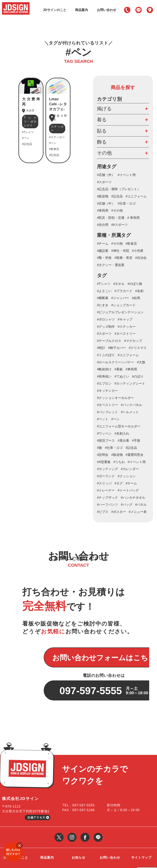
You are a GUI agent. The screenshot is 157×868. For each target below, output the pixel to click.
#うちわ (119, 462)
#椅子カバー (117, 348)
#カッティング (107, 469)
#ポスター (119, 512)
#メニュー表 (138, 512)
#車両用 (103, 210)
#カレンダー (130, 469)
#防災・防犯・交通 (111, 218)
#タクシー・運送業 (111, 265)
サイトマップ (141, 832)
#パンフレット (107, 412)
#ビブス (103, 512)
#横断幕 (103, 298)
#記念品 (117, 196)
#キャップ (125, 319)
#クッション (127, 476)
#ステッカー (127, 327)
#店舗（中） (106, 203)
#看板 (119, 369)
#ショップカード (123, 305)
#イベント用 (127, 175)
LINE (139, 10)
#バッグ (127, 505)
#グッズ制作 (106, 327)
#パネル (141, 505)
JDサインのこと (54, 10)
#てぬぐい (122, 376)
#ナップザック (107, 498)
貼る (102, 131)
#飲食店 (131, 244)
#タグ (119, 483)
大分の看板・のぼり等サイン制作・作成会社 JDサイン (38, 861)
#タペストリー (125, 334)
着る (102, 120)
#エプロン (104, 383)
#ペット (103, 419)
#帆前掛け (104, 369)
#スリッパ (104, 483)
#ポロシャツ (106, 319)
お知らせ (78, 832)
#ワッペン (104, 433)
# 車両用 (133, 218)
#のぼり (138, 376)
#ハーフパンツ (107, 505)
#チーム (103, 244)
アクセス (150, 10)
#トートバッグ (128, 490)
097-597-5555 (127, 10)
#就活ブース (106, 441)
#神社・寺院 (120, 251)
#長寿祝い (104, 376)
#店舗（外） (106, 175)
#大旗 (141, 362)
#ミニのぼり (106, 355)
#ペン (115, 419)
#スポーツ (104, 182)
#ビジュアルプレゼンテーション (120, 312)
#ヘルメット (130, 412)
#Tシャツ (104, 284)
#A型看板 (104, 462)
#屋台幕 (123, 441)
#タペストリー (107, 405)
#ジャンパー (120, 298)
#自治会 (141, 258)
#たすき (103, 305)
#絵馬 (136, 298)
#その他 (117, 210)
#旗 (99, 448)
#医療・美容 (123, 258)
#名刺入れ (122, 433)
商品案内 (82, 10)
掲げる (104, 109)
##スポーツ (120, 225)
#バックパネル (131, 405)
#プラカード (123, 291)
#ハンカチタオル (133, 498)
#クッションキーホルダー (115, 398)
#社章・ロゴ (127, 203)
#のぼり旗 (135, 284)
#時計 (101, 348)
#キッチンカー (107, 391)
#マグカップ (133, 341)
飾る (102, 142)
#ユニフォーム (136, 196)
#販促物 (103, 196)
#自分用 (103, 225)
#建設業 (103, 251)
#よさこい (104, 291)
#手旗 (136, 441)
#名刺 (139, 291)
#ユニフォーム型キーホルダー (119, 426)
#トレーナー (106, 490)
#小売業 (138, 251)
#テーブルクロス (109, 341)
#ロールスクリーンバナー (115, 362)
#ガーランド (106, 476)
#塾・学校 (104, 258)
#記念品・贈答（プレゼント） (119, 189)
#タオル (119, 284)
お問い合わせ (107, 10)
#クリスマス (138, 348)
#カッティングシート (130, 383)
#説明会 (103, 455)
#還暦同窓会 (134, 455)
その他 (104, 153)
